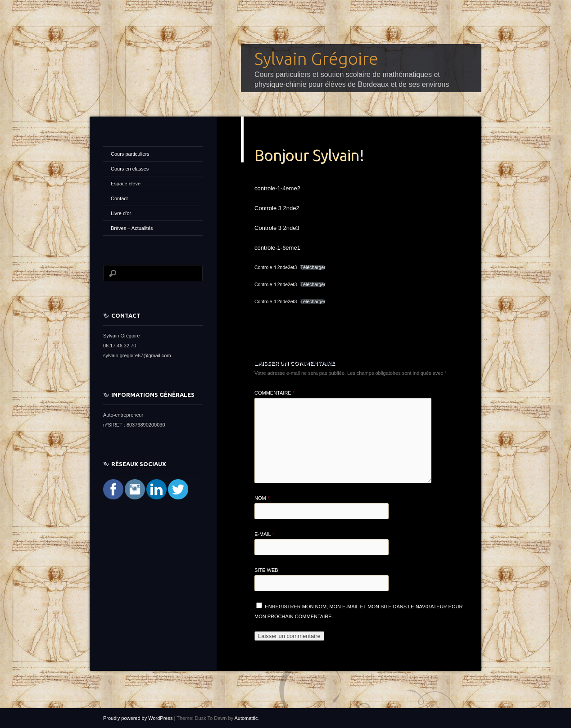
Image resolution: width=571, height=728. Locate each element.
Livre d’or (121, 213)
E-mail (264, 534)
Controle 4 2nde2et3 (276, 267)
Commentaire (274, 393)
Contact (119, 198)
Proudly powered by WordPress (138, 718)
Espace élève (126, 184)
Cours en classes (130, 169)
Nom (262, 498)
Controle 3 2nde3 (277, 228)
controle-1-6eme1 (277, 248)
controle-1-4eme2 (277, 188)
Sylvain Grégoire (316, 58)
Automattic (246, 718)
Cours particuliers (130, 154)
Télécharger (313, 267)
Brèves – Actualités (132, 228)
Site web (266, 570)
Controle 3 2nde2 (277, 208)
